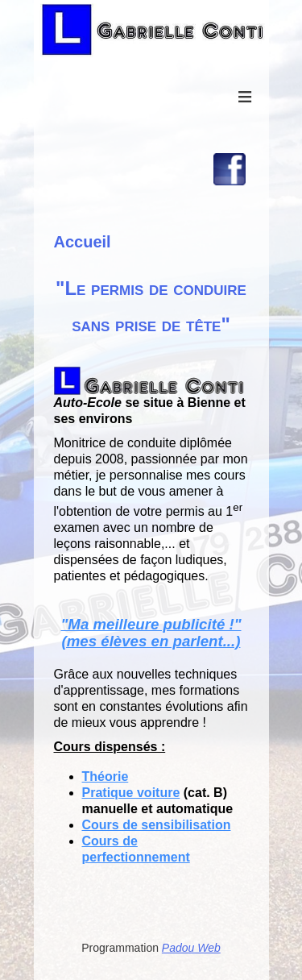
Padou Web (191, 948)
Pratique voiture (131, 793)
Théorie (105, 777)
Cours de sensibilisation (157, 825)
